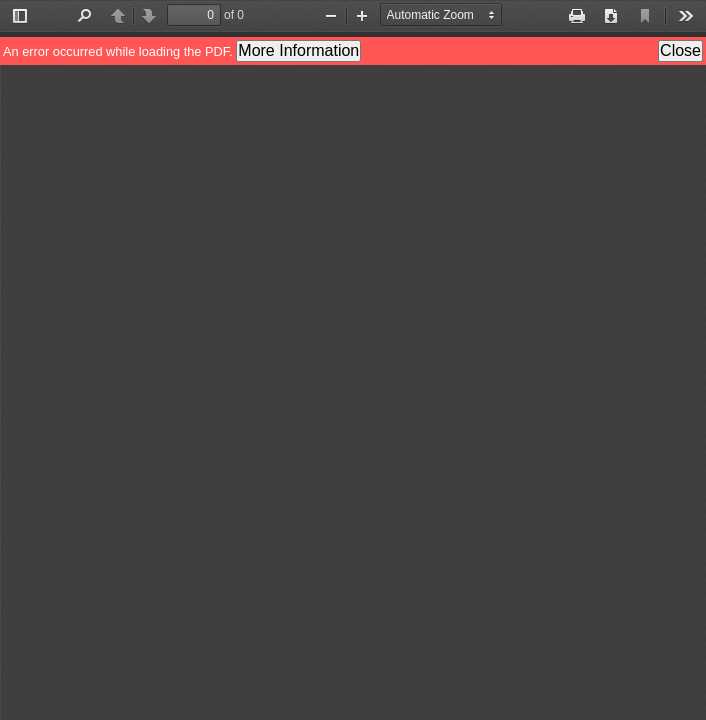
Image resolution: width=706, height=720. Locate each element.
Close (680, 50)
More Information (298, 50)
